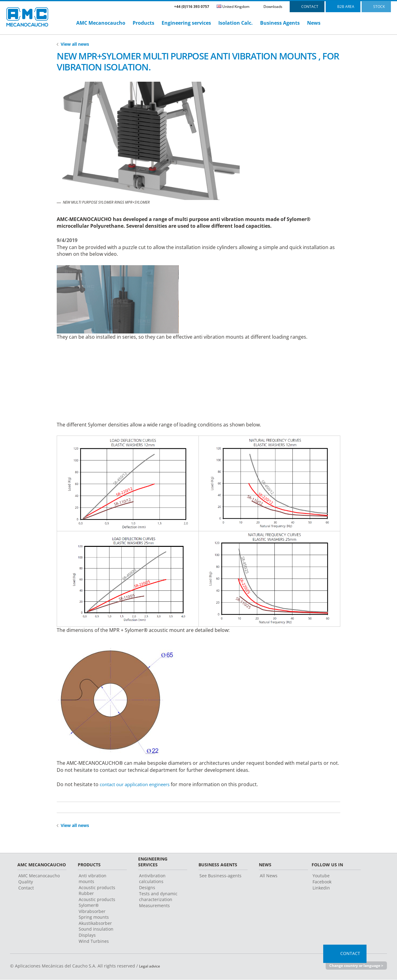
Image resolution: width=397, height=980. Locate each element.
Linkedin (321, 888)
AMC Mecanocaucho (101, 23)
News (314, 23)
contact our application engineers (139, 785)
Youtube (321, 876)
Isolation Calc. (236, 23)
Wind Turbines (94, 942)
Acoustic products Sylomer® (97, 903)
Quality (26, 882)
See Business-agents (220, 876)
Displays (87, 936)
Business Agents (280, 23)
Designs (147, 888)
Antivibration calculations (152, 879)
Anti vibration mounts (93, 879)
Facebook (322, 882)
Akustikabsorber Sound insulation (96, 927)
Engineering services (186, 23)
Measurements (154, 906)
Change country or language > (354, 966)
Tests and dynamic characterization (158, 897)
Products (143, 23)
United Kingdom (233, 7)
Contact (26, 888)
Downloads (273, 7)
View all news (75, 44)
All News (269, 876)
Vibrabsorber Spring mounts (94, 915)
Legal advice (152, 966)
